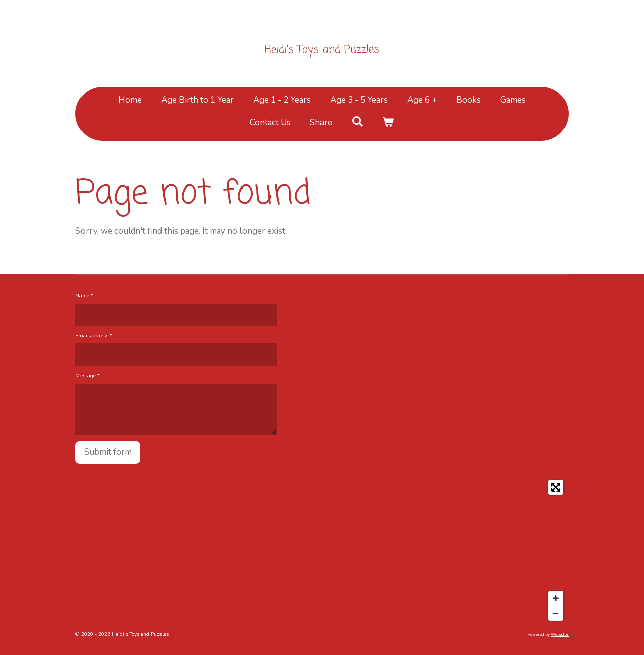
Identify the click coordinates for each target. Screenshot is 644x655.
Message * (88, 376)
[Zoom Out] (556, 613)
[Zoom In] (556, 598)
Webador (560, 635)
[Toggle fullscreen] (556, 487)
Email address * (94, 335)
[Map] (322, 550)
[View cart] (388, 123)
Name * (84, 296)
